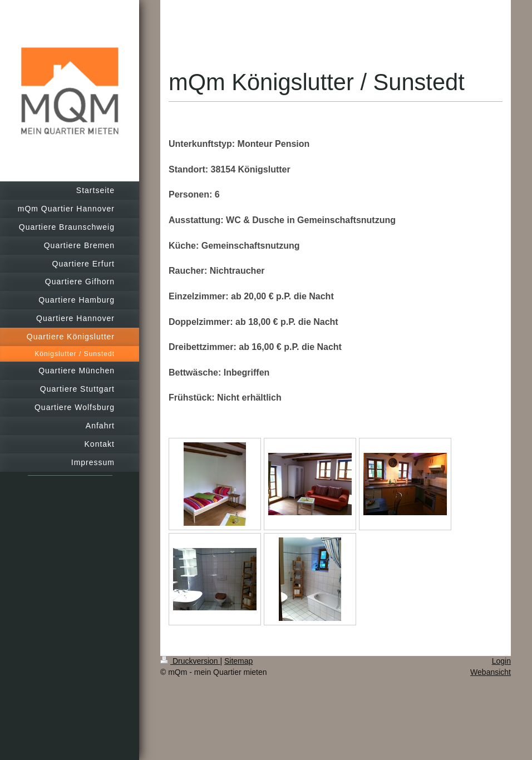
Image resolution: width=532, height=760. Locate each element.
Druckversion (190, 661)
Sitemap (238, 661)
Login (501, 661)
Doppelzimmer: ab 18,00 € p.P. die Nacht (253, 322)
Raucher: (188, 271)
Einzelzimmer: (199, 296)
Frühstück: (192, 398)
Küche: (184, 246)
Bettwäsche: (195, 372)
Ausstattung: (196, 220)
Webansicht (491, 672)
